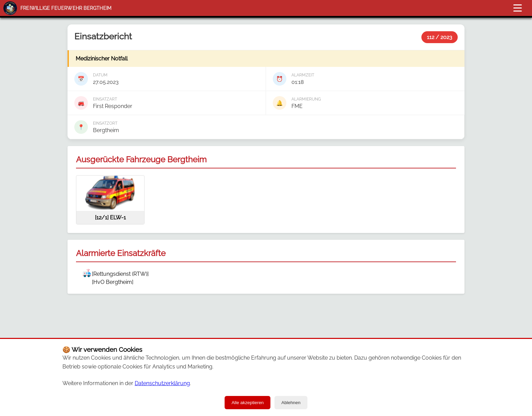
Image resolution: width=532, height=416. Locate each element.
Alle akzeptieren (248, 403)
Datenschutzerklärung (162, 383)
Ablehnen (291, 403)
